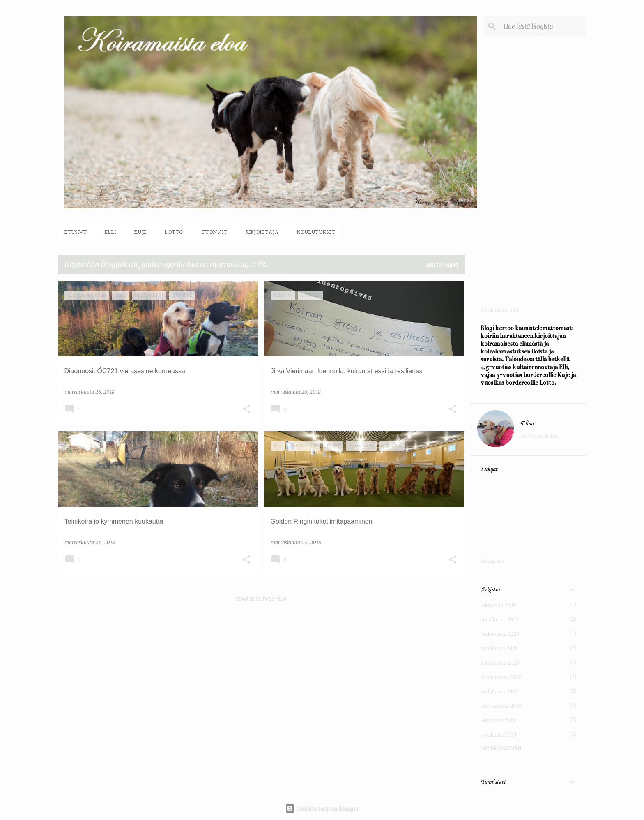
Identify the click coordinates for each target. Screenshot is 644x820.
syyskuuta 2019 (499, 735)
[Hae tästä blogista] (543, 26)
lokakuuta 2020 (498, 605)
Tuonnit (214, 233)
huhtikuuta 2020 (499, 648)
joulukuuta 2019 (499, 692)
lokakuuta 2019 (498, 720)
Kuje (140, 233)
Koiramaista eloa (500, 310)
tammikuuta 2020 (501, 677)
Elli (110, 233)
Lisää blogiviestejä (261, 599)
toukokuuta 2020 (500, 634)
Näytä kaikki (442, 265)
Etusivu (76, 233)
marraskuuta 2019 (501, 706)
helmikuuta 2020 (500, 663)
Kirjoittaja (262, 233)
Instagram (492, 561)
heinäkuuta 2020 (500, 620)
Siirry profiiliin (540, 436)
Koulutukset (316, 233)
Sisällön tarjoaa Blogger (322, 808)
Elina (527, 424)
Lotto (174, 233)
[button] (246, 410)
